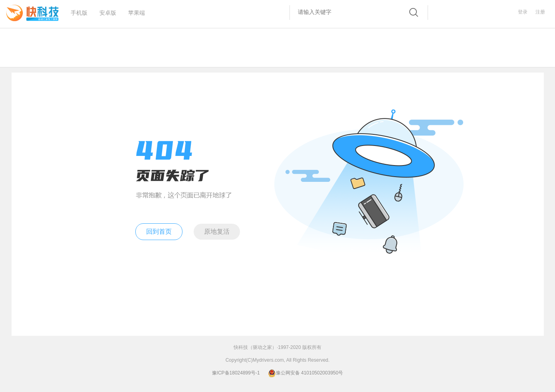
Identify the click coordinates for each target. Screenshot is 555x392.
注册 (540, 12)
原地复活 (217, 231)
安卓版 (108, 11)
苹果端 (137, 11)
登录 (523, 12)
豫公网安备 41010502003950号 (306, 373)
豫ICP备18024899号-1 (236, 373)
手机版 (79, 11)
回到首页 (159, 231)
